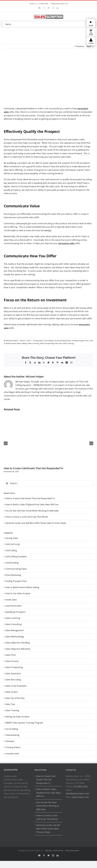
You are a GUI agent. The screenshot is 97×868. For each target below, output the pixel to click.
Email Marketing (13, 575)
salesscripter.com (80, 797)
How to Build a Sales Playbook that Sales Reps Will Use (32, 504)
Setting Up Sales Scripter (17, 717)
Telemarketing (12, 735)
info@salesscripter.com (59, 4)
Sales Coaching (33, 343)
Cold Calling (48, 341)
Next (89, 46)
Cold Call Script (13, 544)
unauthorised (12, 754)
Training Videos (13, 747)
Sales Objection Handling (18, 643)
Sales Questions (13, 673)
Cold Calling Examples (16, 557)
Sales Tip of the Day (15, 698)
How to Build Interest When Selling (22, 587)
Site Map (49, 850)
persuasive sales (66, 243)
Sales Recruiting (13, 680)
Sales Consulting (13, 624)
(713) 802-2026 (80, 787)
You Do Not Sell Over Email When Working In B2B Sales (32, 511)
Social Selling (12, 729)
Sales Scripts (11, 692)
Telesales (10, 741)
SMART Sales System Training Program (24, 723)
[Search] (7, 483)
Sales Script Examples (16, 686)
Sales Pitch (11, 655)
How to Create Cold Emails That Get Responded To (33, 468)
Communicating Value (62, 341)
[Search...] (48, 483)
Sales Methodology (15, 637)
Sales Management (15, 630)
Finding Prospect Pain (80, 341)
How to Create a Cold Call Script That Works (27, 517)
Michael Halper (12, 341)
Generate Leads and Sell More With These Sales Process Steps (36, 523)
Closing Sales (38, 341)
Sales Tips (58, 343)
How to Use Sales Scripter (18, 593)
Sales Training (68, 343)
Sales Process (12, 661)
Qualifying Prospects (15, 612)
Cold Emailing (12, 563)
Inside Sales (11, 600)
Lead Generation (14, 606)
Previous (80, 46)
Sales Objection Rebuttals (18, 649)
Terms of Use (59, 850)
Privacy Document (72, 850)
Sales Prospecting (47, 343)
